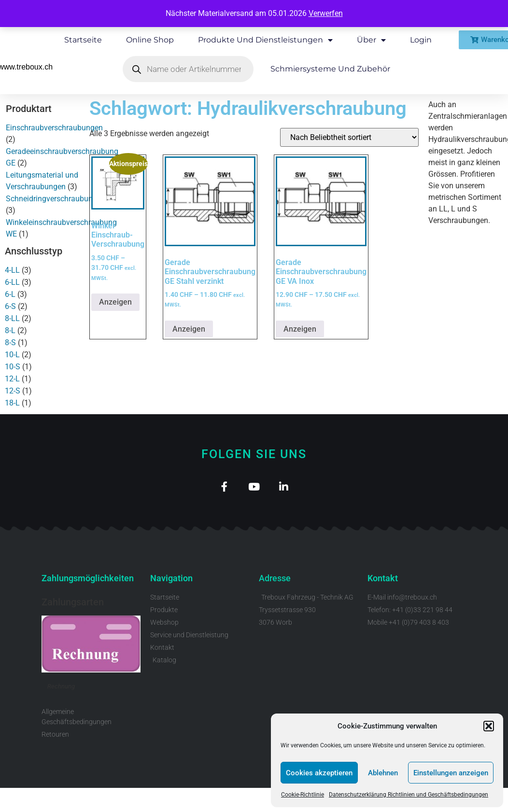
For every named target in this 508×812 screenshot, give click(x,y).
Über (371, 40)
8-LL (12, 318)
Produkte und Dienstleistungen (265, 40)
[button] (489, 726)
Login (421, 40)
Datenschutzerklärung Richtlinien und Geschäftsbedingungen (409, 795)
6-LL (12, 282)
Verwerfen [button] (326, 13)
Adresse (275, 581)
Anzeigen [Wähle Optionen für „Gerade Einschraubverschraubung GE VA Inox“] (300, 329)
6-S (10, 306)
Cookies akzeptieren (319, 773)
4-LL (12, 270)
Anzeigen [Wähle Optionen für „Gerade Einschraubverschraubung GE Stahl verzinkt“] (189, 329)
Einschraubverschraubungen (54, 128)
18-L (12, 403)
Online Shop (150, 40)
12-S (13, 391)
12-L (12, 379)
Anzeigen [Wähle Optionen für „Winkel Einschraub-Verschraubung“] (115, 302)
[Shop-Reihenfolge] (349, 137)
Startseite (83, 40)
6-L (10, 294)
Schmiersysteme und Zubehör (330, 69)
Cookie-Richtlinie (303, 795)
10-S (13, 367)
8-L (10, 330)
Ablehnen (383, 773)
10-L (12, 355)
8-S (10, 343)
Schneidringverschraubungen (56, 199)
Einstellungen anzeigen (451, 773)
